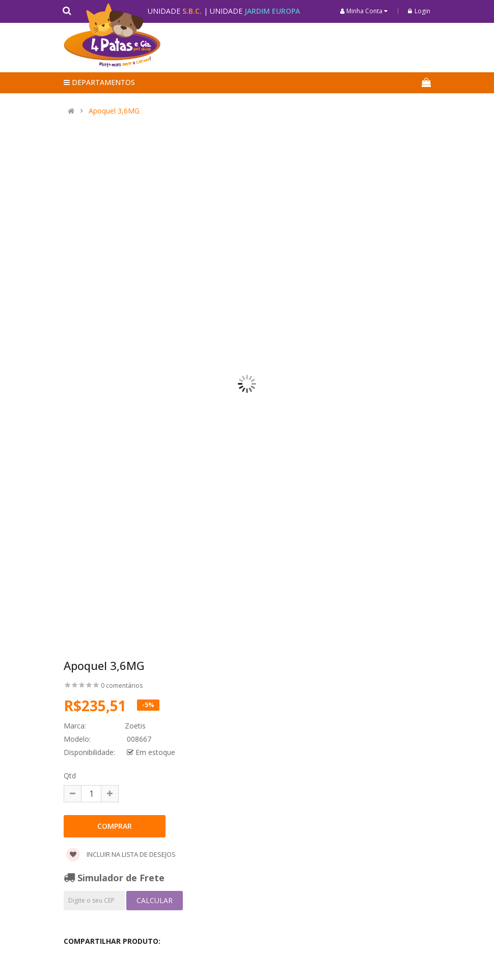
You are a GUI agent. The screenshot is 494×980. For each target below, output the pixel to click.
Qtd (70, 776)
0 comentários (122, 685)
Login (419, 11)
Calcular (155, 900)
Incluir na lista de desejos (121, 854)
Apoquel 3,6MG (114, 111)
